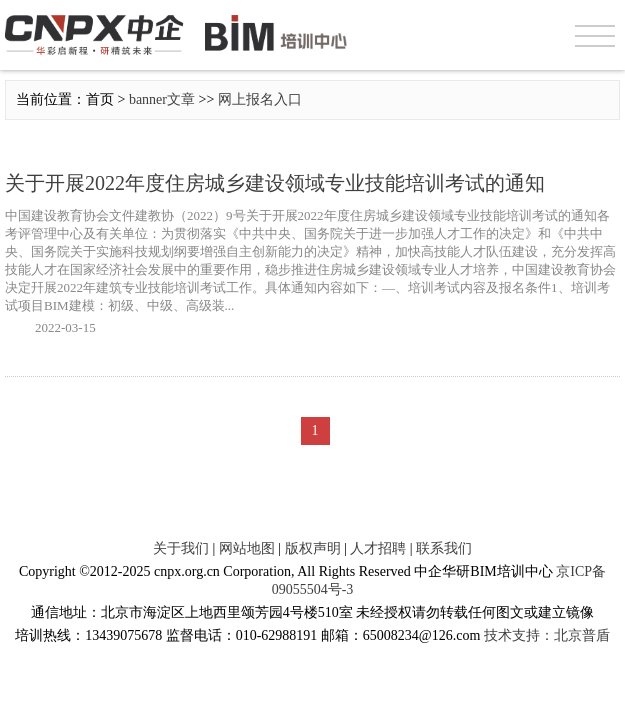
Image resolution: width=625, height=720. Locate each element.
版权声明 (313, 548)
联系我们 (444, 548)
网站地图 (247, 548)
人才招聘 (378, 548)
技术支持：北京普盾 (547, 635)
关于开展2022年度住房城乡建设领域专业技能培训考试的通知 (275, 183)
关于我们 (181, 548)
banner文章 (162, 99)
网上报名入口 (260, 99)
